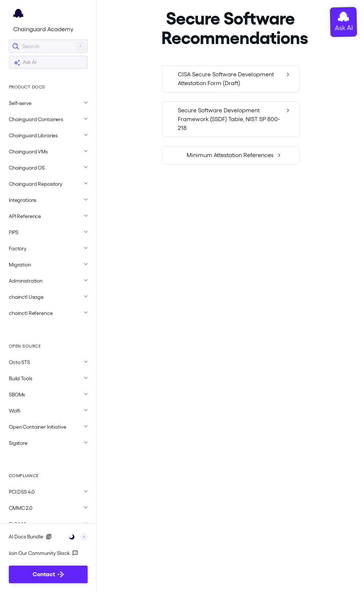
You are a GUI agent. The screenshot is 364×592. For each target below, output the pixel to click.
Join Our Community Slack (43, 553)
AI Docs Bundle (30, 537)
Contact (48, 574)
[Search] (48, 46)
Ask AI (25, 63)
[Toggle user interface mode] (76, 536)
